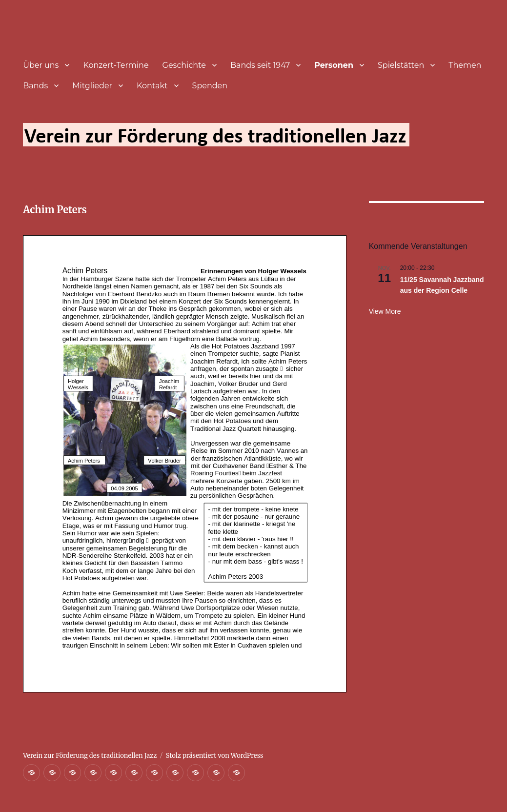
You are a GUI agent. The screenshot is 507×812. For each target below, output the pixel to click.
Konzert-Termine (116, 65)
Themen (465, 65)
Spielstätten (401, 65)
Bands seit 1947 (260, 65)
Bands (35, 86)
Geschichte (184, 65)
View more (385, 311)
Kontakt (152, 86)
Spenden (210, 86)
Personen (334, 65)
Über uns (41, 65)
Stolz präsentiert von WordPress (215, 756)
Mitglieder (92, 86)
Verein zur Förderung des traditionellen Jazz (90, 756)
